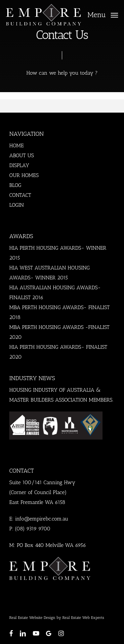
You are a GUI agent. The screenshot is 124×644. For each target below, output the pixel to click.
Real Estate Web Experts (83, 618)
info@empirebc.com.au (41, 519)
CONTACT (20, 195)
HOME (17, 145)
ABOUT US (22, 155)
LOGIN (17, 205)
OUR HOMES (24, 175)
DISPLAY (19, 165)
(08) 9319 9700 (33, 529)
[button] (103, 14)
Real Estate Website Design (32, 618)
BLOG (15, 185)
